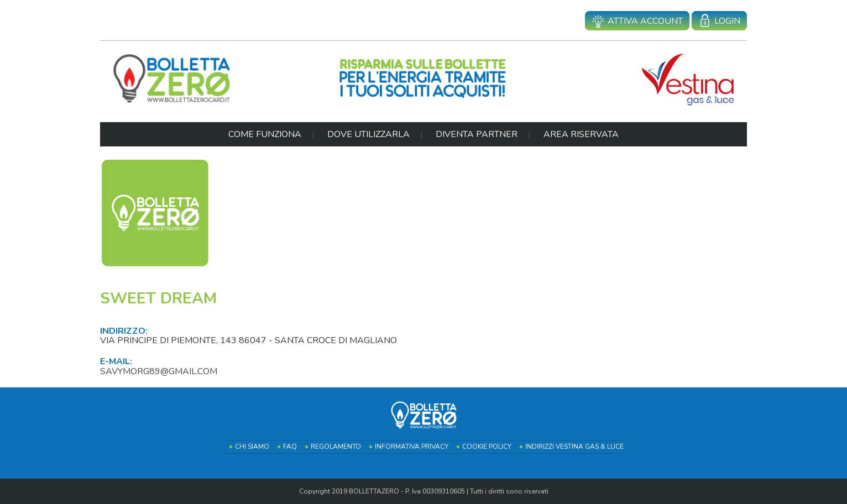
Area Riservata (581, 134)
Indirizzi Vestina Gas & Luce (574, 447)
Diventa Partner (477, 134)
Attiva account (637, 22)
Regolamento (336, 447)
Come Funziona (265, 134)
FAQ (290, 447)
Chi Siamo (252, 447)
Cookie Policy (487, 447)
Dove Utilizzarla (368, 134)
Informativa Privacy (412, 447)
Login (719, 22)
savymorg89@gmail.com (159, 371)
